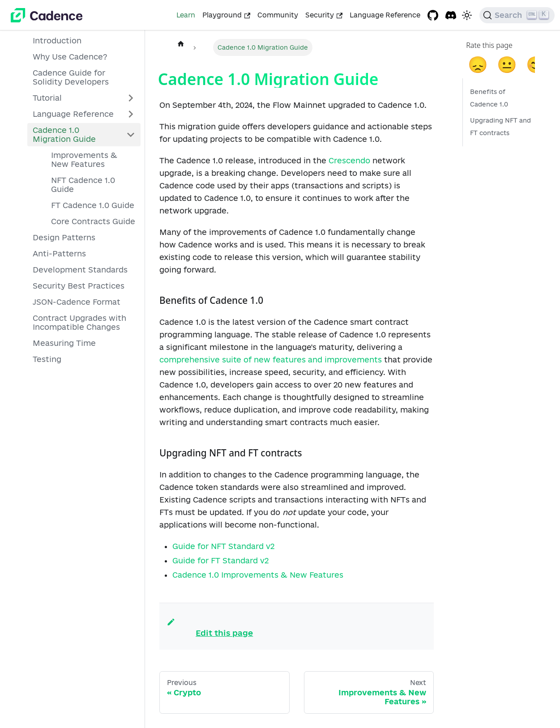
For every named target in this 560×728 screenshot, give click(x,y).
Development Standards (80, 270)
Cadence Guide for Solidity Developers (71, 77)
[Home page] (181, 43)
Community (278, 15)
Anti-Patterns (59, 253)
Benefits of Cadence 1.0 (489, 98)
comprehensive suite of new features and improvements (271, 360)
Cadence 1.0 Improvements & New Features (258, 575)
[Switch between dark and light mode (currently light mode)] (467, 15)
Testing (47, 359)
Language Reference (385, 15)
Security (324, 15)
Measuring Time (64, 343)
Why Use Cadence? (70, 57)
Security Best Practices (79, 286)
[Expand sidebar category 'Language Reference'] (131, 114)
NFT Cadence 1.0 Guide (83, 185)
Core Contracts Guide (93, 221)
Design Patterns (64, 237)
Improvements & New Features (84, 160)
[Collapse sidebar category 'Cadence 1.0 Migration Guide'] (131, 135)
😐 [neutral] (507, 64)
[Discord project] (451, 15)
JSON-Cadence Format (77, 302)
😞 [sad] (478, 64)
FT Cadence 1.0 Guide (93, 205)
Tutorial (47, 98)
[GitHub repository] (433, 15)
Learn (186, 15)
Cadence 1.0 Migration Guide (64, 134)
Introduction (57, 40)
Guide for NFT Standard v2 (223, 546)
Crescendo (349, 160)
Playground (226, 15)
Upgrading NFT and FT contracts (500, 127)
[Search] (517, 15)
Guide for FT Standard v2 (220, 560)
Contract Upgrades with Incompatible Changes (79, 322)
